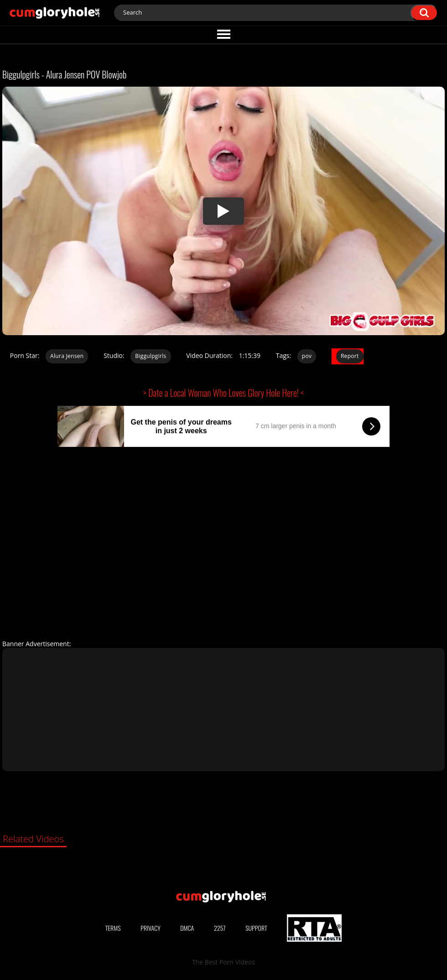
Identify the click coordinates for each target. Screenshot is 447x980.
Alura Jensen (67, 356)
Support (256, 928)
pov (307, 356)
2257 (220, 928)
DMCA (187, 928)
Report (350, 356)
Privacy (151, 928)
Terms (113, 928)
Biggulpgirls (151, 356)
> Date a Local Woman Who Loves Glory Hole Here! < (223, 393)
